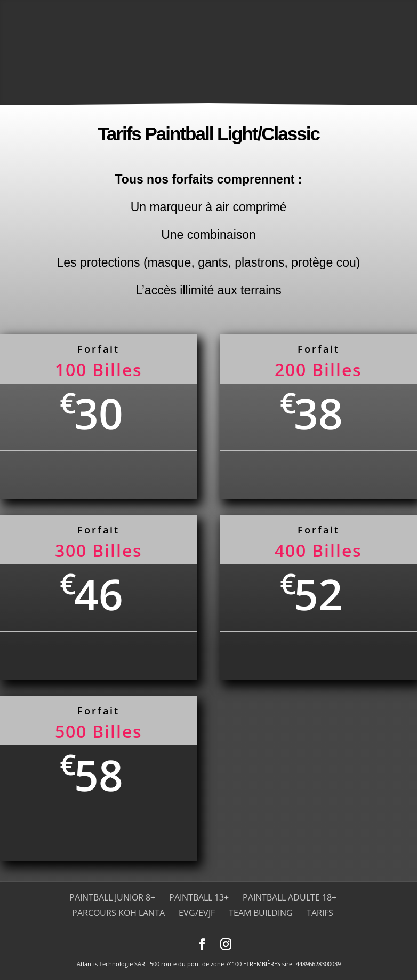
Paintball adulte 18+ (290, 897)
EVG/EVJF (197, 913)
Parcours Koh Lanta (118, 913)
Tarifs (320, 913)
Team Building (261, 913)
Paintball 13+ (199, 897)
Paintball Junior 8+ (112, 897)
